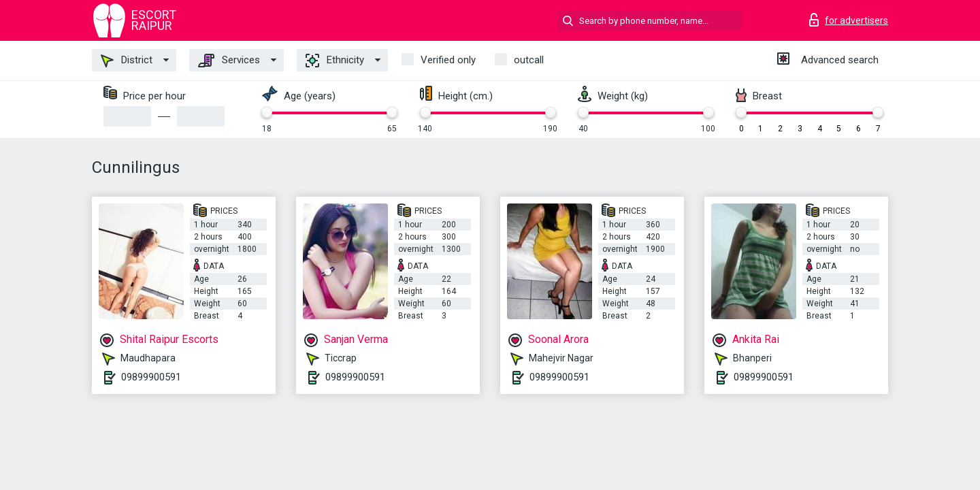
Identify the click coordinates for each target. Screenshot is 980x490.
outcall (529, 60)
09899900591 (151, 377)
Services (229, 61)
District (127, 61)
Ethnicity (335, 61)
